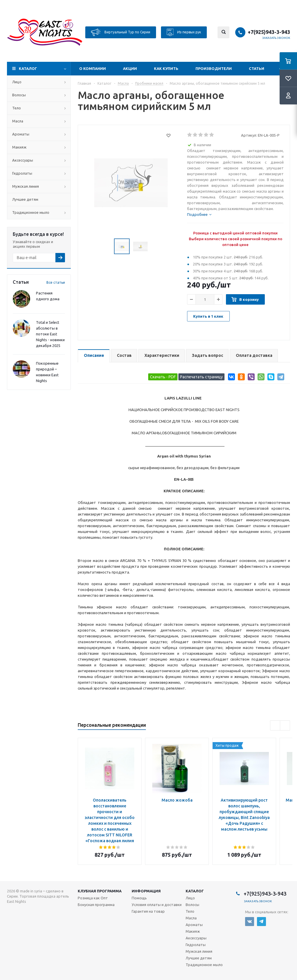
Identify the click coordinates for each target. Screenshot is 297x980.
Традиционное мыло (31, 212)
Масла (18, 121)
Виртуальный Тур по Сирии (121, 32)
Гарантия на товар (148, 911)
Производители (214, 68)
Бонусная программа (96, 905)
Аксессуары (23, 160)
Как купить (166, 68)
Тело (17, 108)
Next (285, 725)
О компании (93, 68)
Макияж (19, 147)
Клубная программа (100, 891)
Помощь (139, 898)
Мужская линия (26, 186)
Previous (275, 725)
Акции (130, 68)
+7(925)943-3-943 (269, 32)
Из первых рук (184, 32)
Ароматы (21, 134)
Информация (146, 891)
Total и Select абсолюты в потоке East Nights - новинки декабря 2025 (50, 334)
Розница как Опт (93, 898)
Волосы (19, 95)
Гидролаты (22, 173)
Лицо (17, 82)
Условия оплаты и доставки (157, 905)
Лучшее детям (25, 199)
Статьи (257, 68)
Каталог (28, 68)
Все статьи (56, 282)
